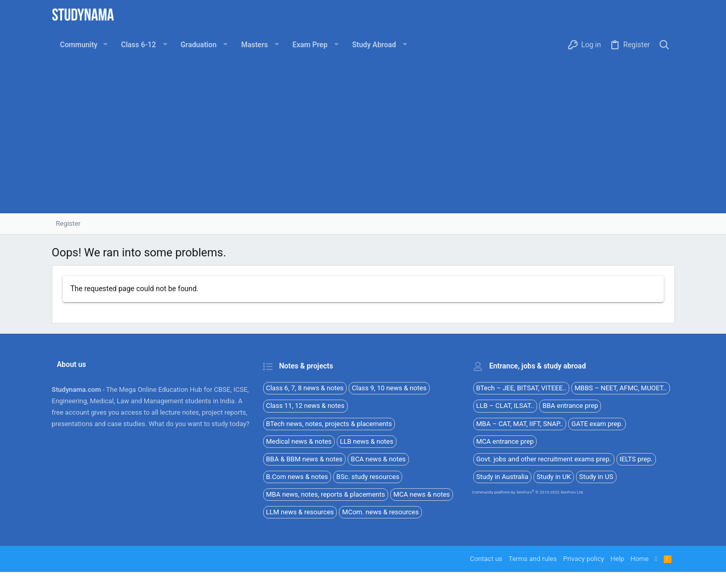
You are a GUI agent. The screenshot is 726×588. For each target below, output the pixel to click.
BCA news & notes (378, 459)
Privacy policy (584, 559)
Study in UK (554, 477)
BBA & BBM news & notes (305, 459)
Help (617, 559)
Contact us (486, 559)
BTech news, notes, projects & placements (329, 424)
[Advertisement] (363, 135)
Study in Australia (503, 477)
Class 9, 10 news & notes (389, 388)
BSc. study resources (368, 477)
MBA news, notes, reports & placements (326, 494)
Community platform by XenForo (528, 492)
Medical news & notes (299, 441)
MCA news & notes (422, 494)
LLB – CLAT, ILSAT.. (505, 406)
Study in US (596, 477)
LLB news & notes (367, 441)
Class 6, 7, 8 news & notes (305, 388)
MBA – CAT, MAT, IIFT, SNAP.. (520, 424)
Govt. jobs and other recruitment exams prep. (544, 459)
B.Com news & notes (297, 477)
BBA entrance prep (570, 406)
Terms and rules (533, 559)
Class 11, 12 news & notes (305, 406)
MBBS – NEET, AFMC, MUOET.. (620, 388)
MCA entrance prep (505, 441)
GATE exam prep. (597, 424)
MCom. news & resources (380, 512)
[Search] (664, 45)
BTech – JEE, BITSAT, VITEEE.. (522, 388)
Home (640, 559)
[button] (106, 45)
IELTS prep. (636, 459)
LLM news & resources (300, 512)
